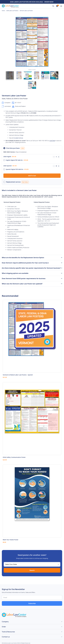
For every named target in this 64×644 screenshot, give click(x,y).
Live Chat (52, 141)
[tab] (32, 258)
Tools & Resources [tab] (8, 632)
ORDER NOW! (49, 2)
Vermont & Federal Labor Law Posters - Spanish (18, 375)
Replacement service (17, 182)
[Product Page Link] (32, 336)
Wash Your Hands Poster (11, 540)
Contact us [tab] (6, 637)
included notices (18, 138)
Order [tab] (4, 627)
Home (3, 11)
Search (32, 570)
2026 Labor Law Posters (12, 11)
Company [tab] (5, 622)
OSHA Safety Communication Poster (14, 457)
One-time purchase (15, 148)
